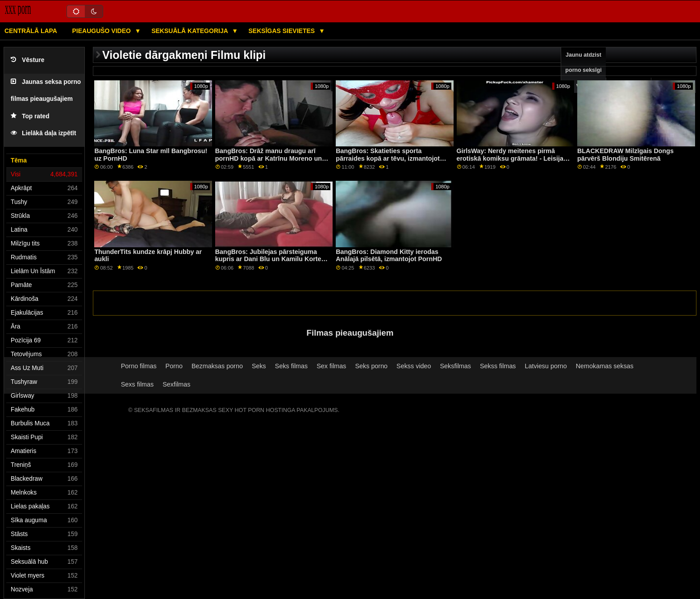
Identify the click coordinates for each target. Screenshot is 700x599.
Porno (174, 366)
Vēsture (27, 60)
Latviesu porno (546, 366)
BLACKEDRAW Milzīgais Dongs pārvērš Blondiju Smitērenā (625, 155)
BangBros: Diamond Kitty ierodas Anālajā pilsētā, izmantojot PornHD (389, 256)
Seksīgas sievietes (283, 31)
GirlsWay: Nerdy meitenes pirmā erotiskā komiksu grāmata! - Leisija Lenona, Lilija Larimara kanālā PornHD (510, 162)
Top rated (30, 116)
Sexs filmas (137, 384)
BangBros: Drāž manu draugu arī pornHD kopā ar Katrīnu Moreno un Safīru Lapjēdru (269, 158)
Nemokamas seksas (605, 366)
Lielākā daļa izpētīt (44, 133)
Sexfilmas (176, 384)
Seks (259, 366)
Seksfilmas (456, 366)
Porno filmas (139, 366)
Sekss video (414, 366)
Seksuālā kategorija (190, 31)
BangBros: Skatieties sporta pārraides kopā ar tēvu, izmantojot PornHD (388, 158)
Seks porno (371, 366)
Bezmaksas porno (217, 366)
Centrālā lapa (31, 31)
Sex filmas (331, 366)
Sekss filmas (498, 366)
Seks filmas (291, 366)
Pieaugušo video (102, 31)
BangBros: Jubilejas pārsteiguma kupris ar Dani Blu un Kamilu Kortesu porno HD (272, 259)
